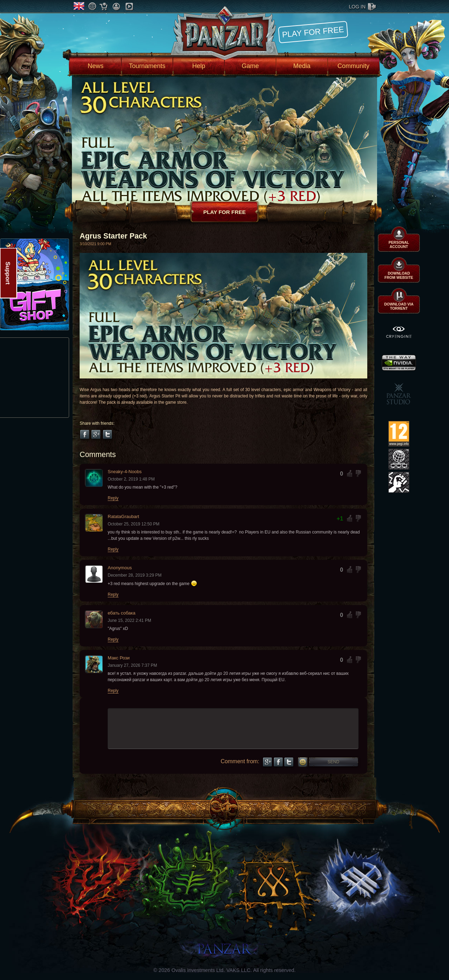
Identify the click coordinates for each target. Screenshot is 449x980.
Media (302, 66)
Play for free (313, 32)
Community (353, 66)
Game (250, 66)
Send (333, 762)
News (96, 66)
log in (357, 7)
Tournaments (147, 66)
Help (199, 66)
